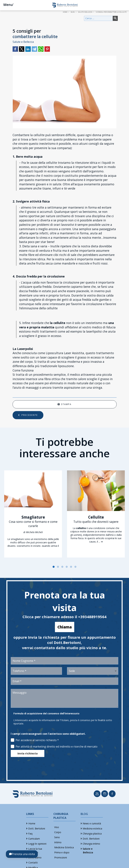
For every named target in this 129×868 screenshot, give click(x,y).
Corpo (58, 832)
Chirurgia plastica (92, 834)
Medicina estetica (92, 828)
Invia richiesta (28, 753)
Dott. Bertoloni (37, 828)
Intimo (58, 842)
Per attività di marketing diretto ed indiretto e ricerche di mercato (54, 747)
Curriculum (34, 839)
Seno (57, 837)
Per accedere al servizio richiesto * (35, 740)
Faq (30, 834)
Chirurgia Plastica (61, 816)
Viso (57, 827)
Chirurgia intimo (91, 844)
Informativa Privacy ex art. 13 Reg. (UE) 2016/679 (40, 717)
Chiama (65, 627)
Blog (84, 814)
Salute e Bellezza (23, 42)
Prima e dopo (62, 852)
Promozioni (61, 857)
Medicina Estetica (64, 847)
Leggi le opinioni (37, 844)
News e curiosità (92, 823)
